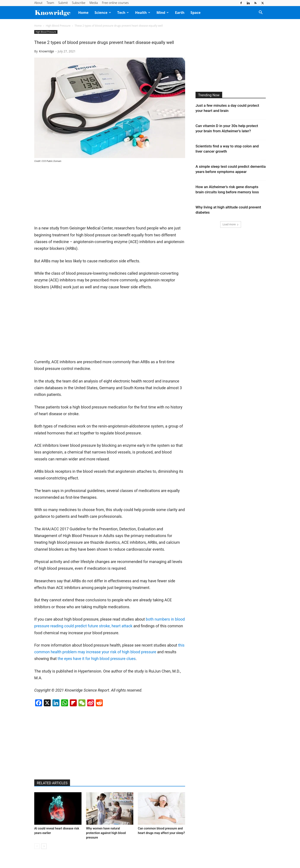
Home (83, 13)
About (38, 3)
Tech (123, 13)
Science (103, 13)
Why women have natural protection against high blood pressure (106, 833)
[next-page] (44, 846)
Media (94, 3)
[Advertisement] (67, 196)
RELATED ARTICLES (52, 783)
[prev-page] (37, 846)
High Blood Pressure (58, 26)
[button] (261, 13)
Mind (163, 13)
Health (143, 13)
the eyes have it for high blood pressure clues (97, 659)
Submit (63, 3)
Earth (180, 13)
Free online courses (115, 3)
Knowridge (47, 51)
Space (196, 13)
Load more (231, 224)
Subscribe (79, 3)
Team (50, 3)
